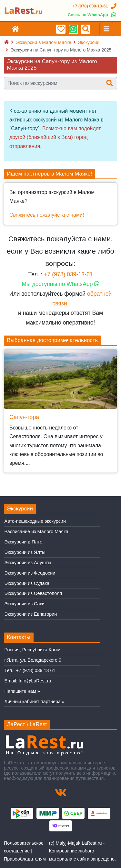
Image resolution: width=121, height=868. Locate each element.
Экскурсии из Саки (25, 604)
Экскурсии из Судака (27, 583)
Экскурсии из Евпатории (31, 614)
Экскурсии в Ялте (24, 542)
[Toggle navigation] (106, 29)
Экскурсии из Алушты (28, 563)
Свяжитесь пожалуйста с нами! (47, 215)
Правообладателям (25, 859)
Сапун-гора (24, 417)
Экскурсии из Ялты (25, 552)
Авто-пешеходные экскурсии (35, 521)
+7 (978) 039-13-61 (68, 274)
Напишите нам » (22, 691)
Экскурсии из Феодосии (30, 573)
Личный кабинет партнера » (35, 702)
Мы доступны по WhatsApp (60, 284)
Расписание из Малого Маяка (36, 531)
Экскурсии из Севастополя (33, 593)
